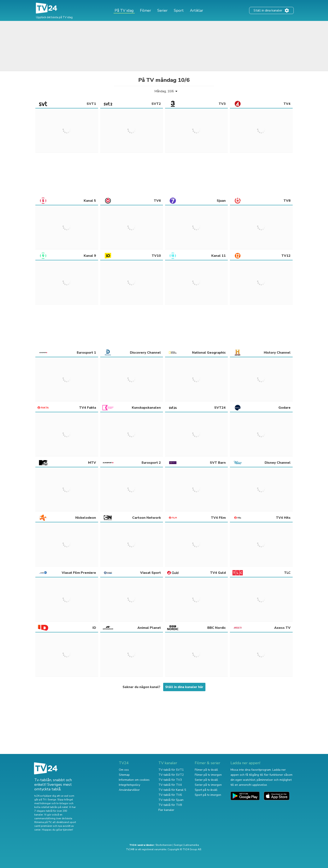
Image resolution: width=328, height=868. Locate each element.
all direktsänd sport (64, 822)
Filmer (145, 10)
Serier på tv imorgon (208, 785)
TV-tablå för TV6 (170, 795)
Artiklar (197, 10)
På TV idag (124, 10)
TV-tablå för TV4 (170, 785)
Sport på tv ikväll (206, 790)
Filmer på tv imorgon (208, 775)
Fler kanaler (166, 810)
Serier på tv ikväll (206, 780)
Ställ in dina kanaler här (184, 687)
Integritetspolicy (129, 785)
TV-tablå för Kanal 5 (172, 790)
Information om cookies (134, 780)
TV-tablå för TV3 (170, 780)
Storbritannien (164, 845)
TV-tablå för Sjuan (171, 800)
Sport (179, 10)
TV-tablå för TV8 (170, 805)
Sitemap (124, 775)
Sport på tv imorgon (208, 795)
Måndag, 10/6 (164, 91)
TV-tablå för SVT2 (171, 775)
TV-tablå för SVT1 (171, 770)
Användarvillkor (129, 790)
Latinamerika (192, 845)
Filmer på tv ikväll (206, 770)
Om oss (124, 770)
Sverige (178, 845)
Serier (162, 10)
